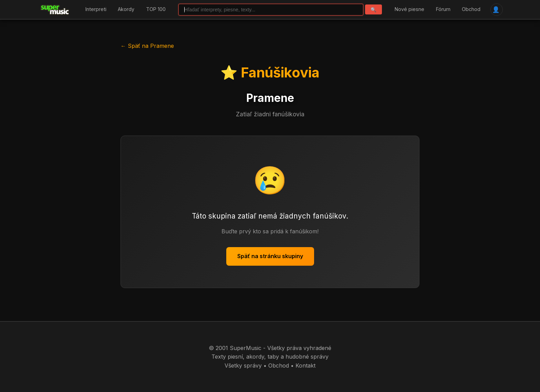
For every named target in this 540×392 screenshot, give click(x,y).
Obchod (471, 9)
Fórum (443, 9)
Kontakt (305, 365)
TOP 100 (156, 9)
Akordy (126, 9)
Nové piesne (409, 9)
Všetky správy (243, 365)
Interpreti (96, 9)
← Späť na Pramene (147, 46)
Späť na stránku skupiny (270, 256)
